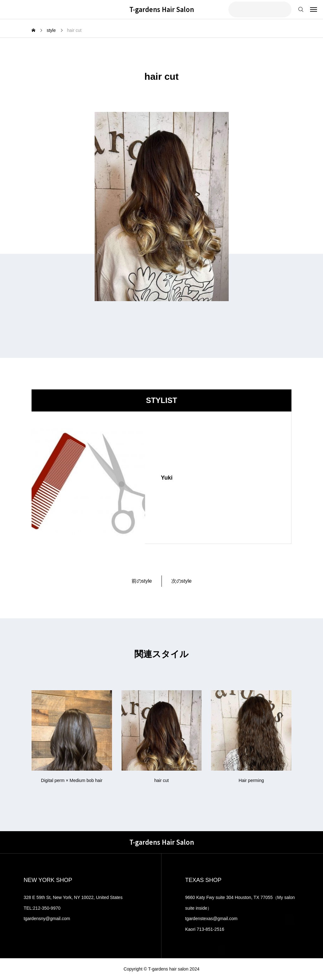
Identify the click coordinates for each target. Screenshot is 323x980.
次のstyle (182, 581)
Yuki (167, 478)
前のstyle (142, 581)
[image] (88, 478)
